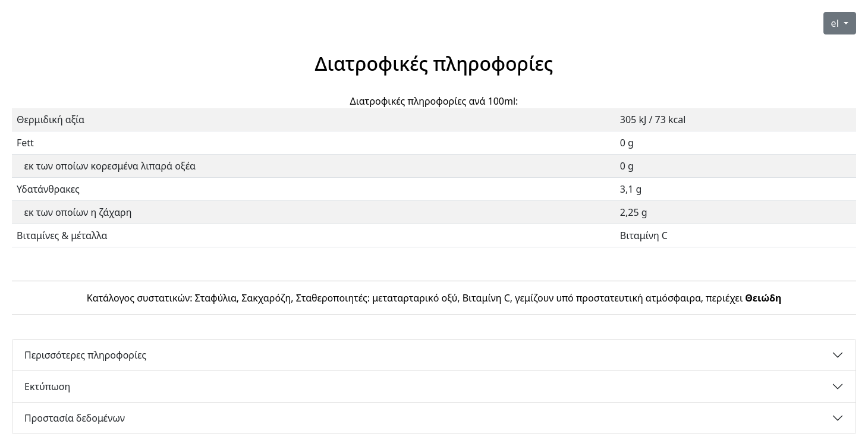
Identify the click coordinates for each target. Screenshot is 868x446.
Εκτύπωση (47, 387)
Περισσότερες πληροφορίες (85, 355)
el (836, 23)
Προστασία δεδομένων (75, 418)
